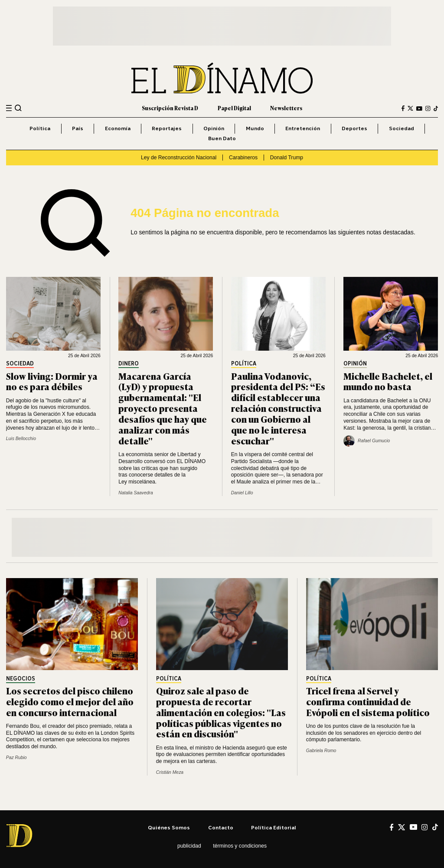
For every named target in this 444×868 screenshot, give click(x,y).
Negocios (21, 679)
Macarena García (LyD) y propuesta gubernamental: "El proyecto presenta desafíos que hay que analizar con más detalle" (163, 408)
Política (40, 128)
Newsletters (286, 108)
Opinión (214, 128)
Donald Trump (287, 158)
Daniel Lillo (242, 493)
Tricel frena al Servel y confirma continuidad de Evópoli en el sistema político (368, 701)
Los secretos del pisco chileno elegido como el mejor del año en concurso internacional (70, 701)
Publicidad (189, 846)
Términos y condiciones (240, 846)
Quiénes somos (169, 827)
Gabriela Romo (321, 751)
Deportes (354, 128)
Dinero (129, 364)
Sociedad (402, 128)
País (78, 128)
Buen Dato (222, 138)
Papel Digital (234, 108)
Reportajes (167, 128)
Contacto (221, 827)
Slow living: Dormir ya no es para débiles (52, 381)
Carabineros (243, 158)
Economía (118, 128)
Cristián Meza (170, 772)
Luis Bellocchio (21, 439)
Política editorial (274, 827)
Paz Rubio (16, 758)
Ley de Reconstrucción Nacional (179, 158)
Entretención (303, 128)
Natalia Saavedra (135, 493)
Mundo (255, 128)
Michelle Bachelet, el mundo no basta (388, 381)
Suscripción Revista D (170, 108)
